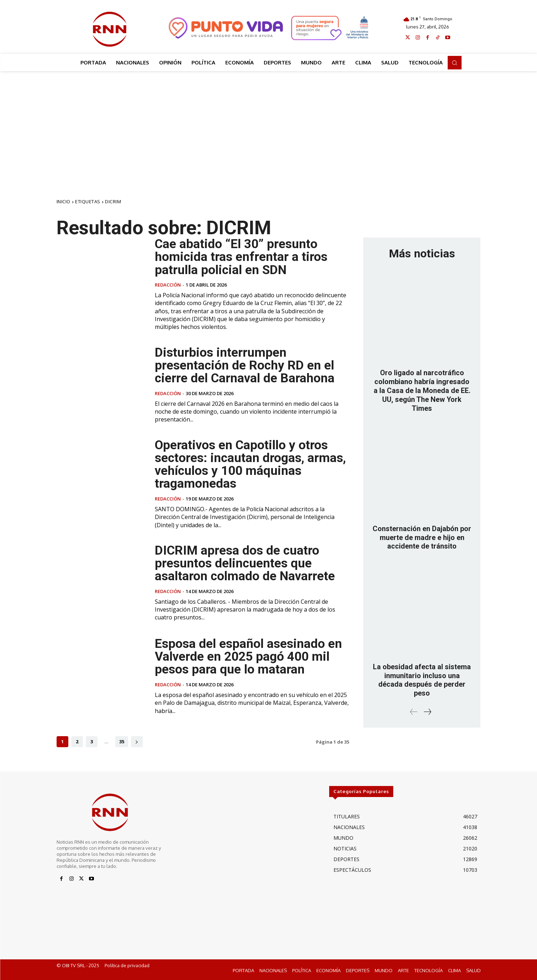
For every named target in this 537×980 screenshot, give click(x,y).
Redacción (168, 284)
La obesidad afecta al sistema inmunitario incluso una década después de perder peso (422, 677)
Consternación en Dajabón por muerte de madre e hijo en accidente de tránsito (422, 536)
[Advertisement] (269, 125)
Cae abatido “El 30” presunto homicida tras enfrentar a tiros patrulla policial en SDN (241, 257)
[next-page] (137, 741)
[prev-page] (414, 708)
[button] (454, 63)
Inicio (64, 201)
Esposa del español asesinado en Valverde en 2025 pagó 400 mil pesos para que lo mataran (248, 656)
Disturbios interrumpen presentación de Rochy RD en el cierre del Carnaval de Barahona (245, 365)
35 (122, 741)
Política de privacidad (127, 965)
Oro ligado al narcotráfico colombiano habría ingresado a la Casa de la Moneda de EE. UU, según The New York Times (422, 390)
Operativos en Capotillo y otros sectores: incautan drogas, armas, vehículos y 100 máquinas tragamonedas (251, 464)
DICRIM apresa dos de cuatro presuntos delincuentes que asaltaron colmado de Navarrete (245, 563)
